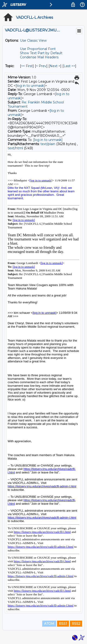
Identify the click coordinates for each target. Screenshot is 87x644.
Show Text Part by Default (41, 53)
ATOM (49, 624)
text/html (15, 148)
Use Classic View (33, 40)
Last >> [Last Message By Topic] (69, 66)
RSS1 (63, 624)
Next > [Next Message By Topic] (55, 66)
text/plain (48, 144)
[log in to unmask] (30, 86)
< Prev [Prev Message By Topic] (41, 66)
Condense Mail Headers (39, 57)
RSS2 (76, 624)
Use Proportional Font (38, 49)
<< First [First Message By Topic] (27, 66)
